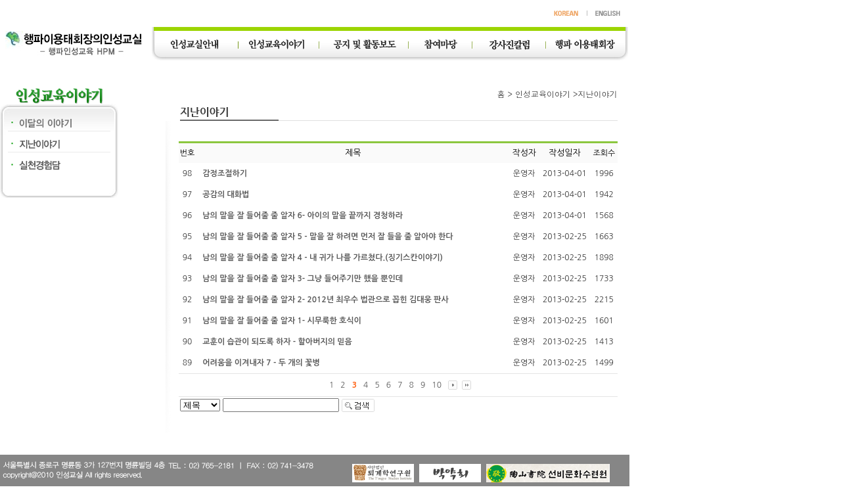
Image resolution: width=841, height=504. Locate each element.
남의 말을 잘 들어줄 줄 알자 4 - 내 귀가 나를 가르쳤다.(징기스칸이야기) (323, 258)
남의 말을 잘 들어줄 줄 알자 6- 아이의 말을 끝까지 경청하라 (303, 216)
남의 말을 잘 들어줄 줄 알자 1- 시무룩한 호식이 (282, 321)
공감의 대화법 (226, 195)
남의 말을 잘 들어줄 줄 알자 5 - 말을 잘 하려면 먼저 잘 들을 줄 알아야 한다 (328, 237)
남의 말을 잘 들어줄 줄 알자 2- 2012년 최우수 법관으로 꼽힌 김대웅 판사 (325, 300)
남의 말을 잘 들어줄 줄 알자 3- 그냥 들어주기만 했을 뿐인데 (303, 279)
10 (437, 385)
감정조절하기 (225, 173)
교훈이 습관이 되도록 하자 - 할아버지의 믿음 (277, 342)
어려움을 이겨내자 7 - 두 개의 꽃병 (261, 363)
